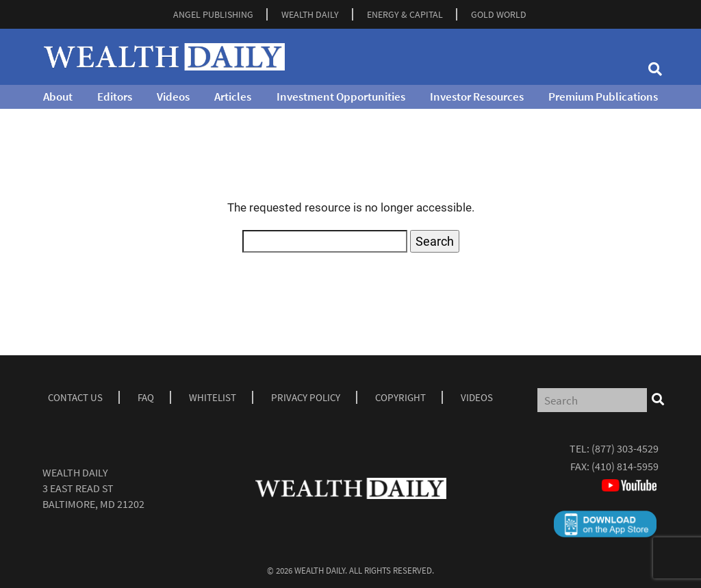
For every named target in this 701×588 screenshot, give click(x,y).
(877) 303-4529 (625, 448)
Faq (146, 397)
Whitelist (213, 397)
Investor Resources (477, 97)
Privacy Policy (306, 397)
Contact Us (75, 397)
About (58, 97)
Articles (233, 97)
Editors (115, 97)
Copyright (400, 397)
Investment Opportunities (341, 97)
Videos (173, 97)
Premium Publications (603, 97)
